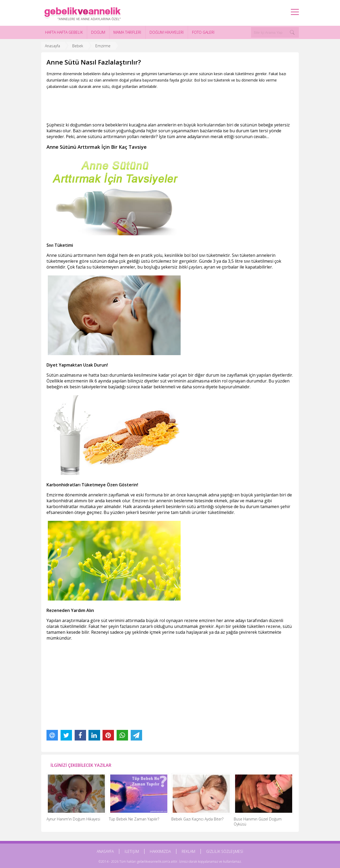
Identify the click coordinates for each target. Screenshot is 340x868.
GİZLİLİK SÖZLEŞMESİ (225, 851)
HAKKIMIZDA (160, 851)
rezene (273, 626)
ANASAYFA (105, 851)
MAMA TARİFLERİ (127, 32)
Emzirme (103, 46)
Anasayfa (52, 46)
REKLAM (188, 851)
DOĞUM (98, 32)
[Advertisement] (143, 104)
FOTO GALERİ (203, 32)
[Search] (292, 32)
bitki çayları (190, 267)
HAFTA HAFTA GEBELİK (64, 32)
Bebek (78, 46)
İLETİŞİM (132, 851)
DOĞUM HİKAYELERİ (167, 32)
